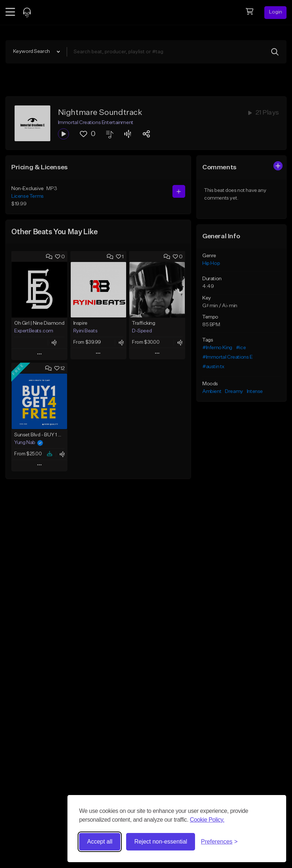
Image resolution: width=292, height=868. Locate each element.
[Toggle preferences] (219, 842)
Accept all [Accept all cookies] (100, 842)
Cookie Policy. (207, 820)
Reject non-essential (161, 842)
